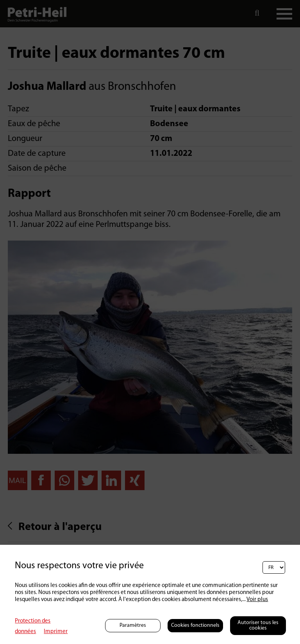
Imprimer (56, 632)
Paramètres (133, 625)
